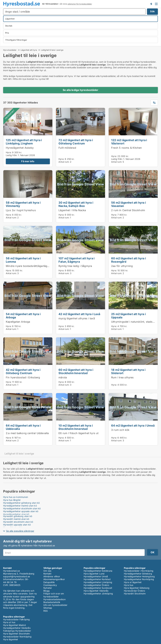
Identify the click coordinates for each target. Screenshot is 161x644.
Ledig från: (12, 155)
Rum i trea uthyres (122, 377)
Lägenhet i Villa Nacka (72, 210)
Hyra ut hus (9, 622)
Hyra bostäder (10, 50)
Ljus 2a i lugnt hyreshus (21, 210)
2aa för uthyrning (122, 266)
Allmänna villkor (52, 576)
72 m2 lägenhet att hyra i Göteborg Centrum (76, 142)
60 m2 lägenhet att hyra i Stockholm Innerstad (76, 371)
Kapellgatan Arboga (18, 322)
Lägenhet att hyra (29, 50)
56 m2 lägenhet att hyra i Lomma (23, 260)
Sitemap (48, 608)
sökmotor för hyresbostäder (80, 4)
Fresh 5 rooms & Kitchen (127, 148)
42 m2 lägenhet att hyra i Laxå (79, 314)
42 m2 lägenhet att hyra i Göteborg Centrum (23, 371)
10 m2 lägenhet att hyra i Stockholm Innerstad (76, 427)
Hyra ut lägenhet (133, 582)
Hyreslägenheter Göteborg (138, 574)
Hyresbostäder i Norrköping (139, 571)
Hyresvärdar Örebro (135, 591)
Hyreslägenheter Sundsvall (98, 588)
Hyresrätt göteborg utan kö (18, 516)
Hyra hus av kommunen (16, 497)
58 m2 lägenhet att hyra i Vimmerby (23, 204)
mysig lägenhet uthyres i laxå (77, 318)
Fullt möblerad (67, 148)
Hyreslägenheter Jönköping (98, 594)
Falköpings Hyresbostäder (17, 631)
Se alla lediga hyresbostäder (81, 90)
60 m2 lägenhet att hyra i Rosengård (129, 260)
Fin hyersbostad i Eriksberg (23, 377)
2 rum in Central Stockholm (128, 210)
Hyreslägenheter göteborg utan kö (21, 503)
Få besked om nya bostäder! (151, 4)
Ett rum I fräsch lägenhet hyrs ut (79, 433)
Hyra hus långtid (12, 500)
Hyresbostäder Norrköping (17, 637)
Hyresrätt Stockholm (135, 594)
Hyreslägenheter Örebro (96, 585)
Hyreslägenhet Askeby (20, 148)
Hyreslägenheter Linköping (98, 582)
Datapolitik (49, 582)
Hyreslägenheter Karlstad (97, 579)
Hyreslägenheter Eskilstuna (98, 571)
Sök (152, 11)
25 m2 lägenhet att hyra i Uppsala (128, 316)
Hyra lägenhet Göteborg (137, 588)
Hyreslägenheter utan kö (16, 514)
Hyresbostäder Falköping (17, 619)
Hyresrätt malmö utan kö (16, 519)
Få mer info (28, 161)
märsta (63, 377)
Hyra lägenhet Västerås (96, 591)
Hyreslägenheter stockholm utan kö (22, 508)
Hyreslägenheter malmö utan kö (20, 506)
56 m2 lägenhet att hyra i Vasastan (129, 204)
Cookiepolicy (50, 585)
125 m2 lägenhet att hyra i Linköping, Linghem (24, 142)
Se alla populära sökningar (20, 531)
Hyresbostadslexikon (54, 599)
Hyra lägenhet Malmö (14, 625)
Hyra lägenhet (11, 639)
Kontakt (47, 574)
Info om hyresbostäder (55, 605)
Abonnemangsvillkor (54, 579)
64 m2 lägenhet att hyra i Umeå (133, 425)
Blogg (46, 591)
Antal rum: (64, 162)
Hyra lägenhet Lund (94, 574)
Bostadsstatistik (52, 602)
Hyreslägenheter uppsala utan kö (21, 511)
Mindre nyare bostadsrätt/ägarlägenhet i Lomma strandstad (43, 266)
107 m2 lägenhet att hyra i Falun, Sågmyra (76, 260)
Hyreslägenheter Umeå (96, 576)
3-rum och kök (120, 430)
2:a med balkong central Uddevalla (27, 433)
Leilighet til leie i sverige (52, 50)
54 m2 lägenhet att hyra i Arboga (23, 316)
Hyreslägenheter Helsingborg (139, 576)
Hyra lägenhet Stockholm (17, 634)
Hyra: (9, 152)
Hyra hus (129, 585)
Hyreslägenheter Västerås (17, 628)
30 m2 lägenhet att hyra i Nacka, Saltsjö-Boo (76, 204)
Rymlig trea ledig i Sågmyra (75, 266)
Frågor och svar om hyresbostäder (54, 595)
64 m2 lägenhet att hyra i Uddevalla (23, 427)
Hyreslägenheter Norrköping (139, 579)
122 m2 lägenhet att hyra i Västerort (129, 142)
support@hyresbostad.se (17, 576)
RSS (46, 611)
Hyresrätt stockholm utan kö (18, 522)
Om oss (47, 571)
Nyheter (48, 588)
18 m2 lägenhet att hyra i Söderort (128, 371)
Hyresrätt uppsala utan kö (17, 525)
